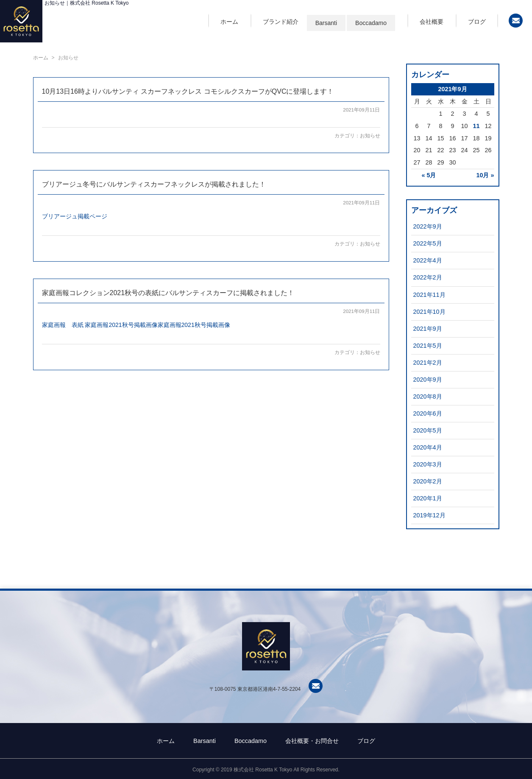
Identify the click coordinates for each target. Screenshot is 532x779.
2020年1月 (428, 498)
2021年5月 (428, 346)
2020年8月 (428, 396)
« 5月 (429, 175)
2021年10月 (429, 312)
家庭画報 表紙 (63, 325)
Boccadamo (371, 23)
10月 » (485, 175)
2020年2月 (428, 481)
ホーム (229, 22)
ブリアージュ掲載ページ (75, 216)
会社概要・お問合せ (312, 741)
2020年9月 (428, 380)
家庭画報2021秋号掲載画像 (121, 325)
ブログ (477, 22)
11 (476, 126)
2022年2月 (428, 277)
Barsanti (326, 23)
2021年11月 (429, 295)
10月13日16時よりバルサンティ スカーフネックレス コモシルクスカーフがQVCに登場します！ (188, 91)
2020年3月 (428, 464)
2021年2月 (428, 363)
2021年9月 (428, 329)
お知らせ (370, 136)
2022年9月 (428, 226)
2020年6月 (428, 413)
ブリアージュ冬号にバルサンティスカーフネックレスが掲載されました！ (154, 184)
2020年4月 (428, 447)
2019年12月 (429, 515)
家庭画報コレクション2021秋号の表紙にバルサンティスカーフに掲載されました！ (168, 293)
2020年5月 (428, 430)
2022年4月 (428, 260)
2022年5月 (428, 243)
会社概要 (432, 22)
